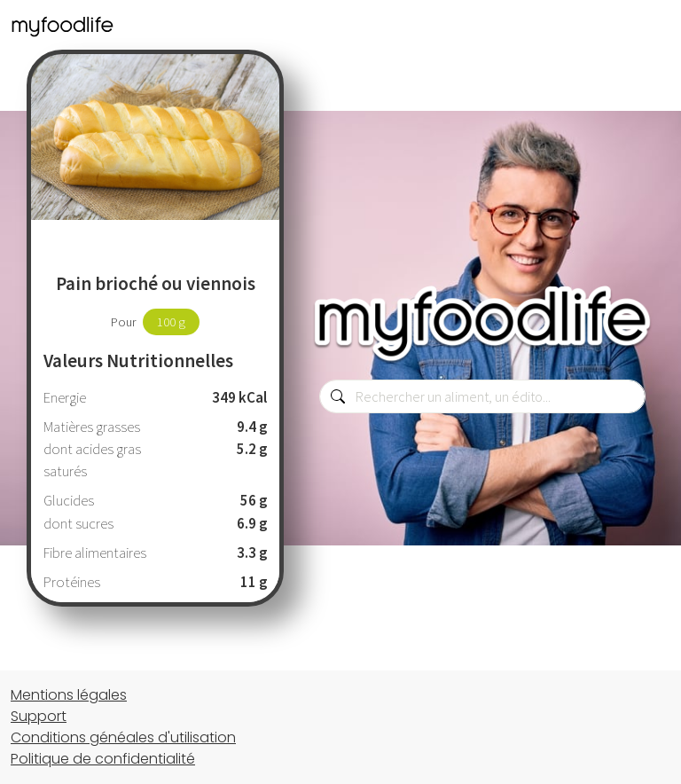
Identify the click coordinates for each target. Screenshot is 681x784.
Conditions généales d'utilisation (123, 737)
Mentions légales (69, 695)
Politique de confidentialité (103, 759)
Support (39, 716)
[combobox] (482, 396)
